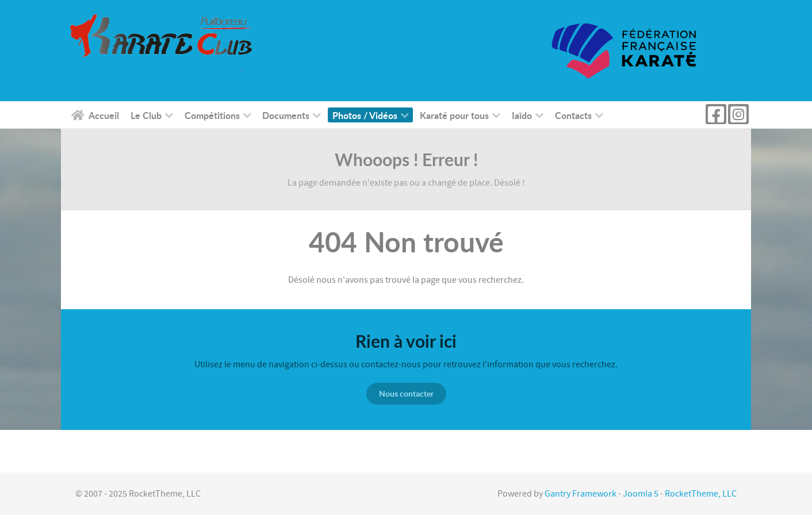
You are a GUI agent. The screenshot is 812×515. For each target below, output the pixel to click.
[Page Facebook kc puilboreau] (716, 114)
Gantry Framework (581, 494)
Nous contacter (406, 393)
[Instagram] (738, 114)
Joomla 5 (641, 494)
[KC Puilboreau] (175, 43)
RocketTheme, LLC (701, 494)
